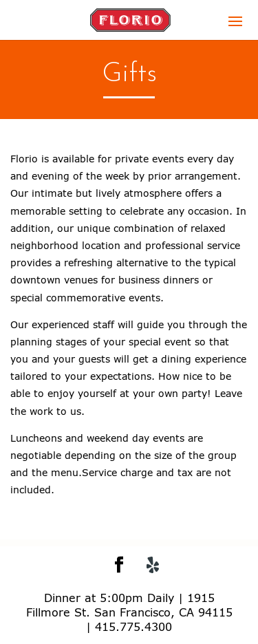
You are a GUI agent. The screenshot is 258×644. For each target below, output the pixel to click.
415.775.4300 (133, 626)
